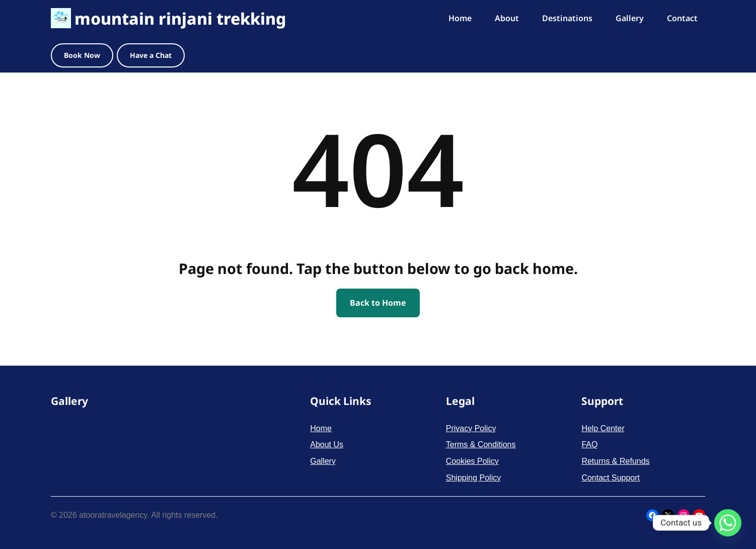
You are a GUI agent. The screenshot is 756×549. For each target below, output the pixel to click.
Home (321, 428)
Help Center (603, 428)
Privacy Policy (471, 428)
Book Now (82, 55)
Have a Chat (151, 55)
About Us (327, 444)
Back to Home (378, 303)
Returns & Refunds (615, 461)
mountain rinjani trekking (180, 18)
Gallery (323, 461)
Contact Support (611, 478)
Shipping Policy (473, 478)
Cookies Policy (472, 461)
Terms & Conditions (481, 444)
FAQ (589, 444)
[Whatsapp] (728, 523)
